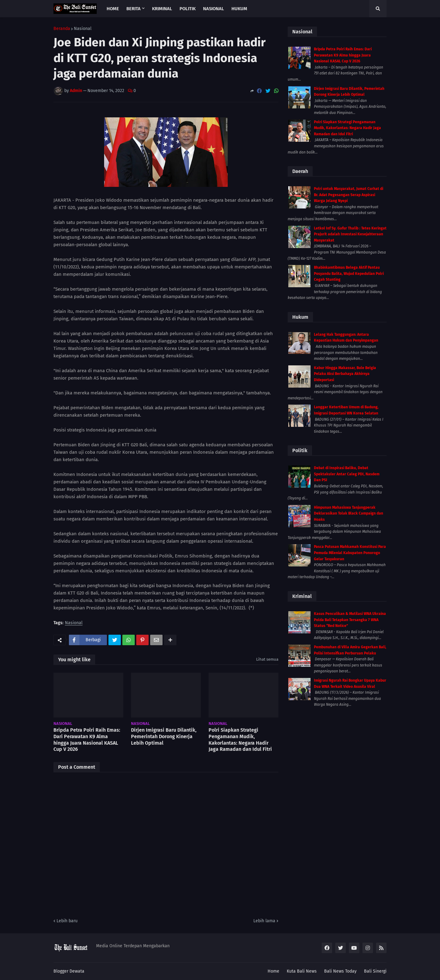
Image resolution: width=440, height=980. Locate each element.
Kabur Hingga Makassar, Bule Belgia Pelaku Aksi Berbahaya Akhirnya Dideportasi (345, 374)
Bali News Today (340, 971)
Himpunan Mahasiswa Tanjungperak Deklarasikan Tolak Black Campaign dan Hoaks (349, 513)
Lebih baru (67, 921)
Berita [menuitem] (133, 9)
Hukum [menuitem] (239, 9)
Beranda (62, 29)
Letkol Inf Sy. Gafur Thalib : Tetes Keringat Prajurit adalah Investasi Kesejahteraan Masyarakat (350, 234)
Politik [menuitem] (188, 9)
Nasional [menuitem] (214, 9)
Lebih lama (264, 921)
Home (273, 971)
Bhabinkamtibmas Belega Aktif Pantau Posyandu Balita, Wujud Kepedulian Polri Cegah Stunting (349, 273)
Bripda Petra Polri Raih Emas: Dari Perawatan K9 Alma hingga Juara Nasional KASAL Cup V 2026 (87, 740)
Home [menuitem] (113, 9)
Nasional (83, 29)
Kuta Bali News (302, 971)
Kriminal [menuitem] (162, 9)
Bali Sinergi (375, 971)
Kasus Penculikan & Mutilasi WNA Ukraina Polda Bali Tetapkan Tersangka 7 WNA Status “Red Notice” (350, 620)
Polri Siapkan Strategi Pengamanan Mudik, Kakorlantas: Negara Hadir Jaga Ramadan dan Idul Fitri (240, 740)
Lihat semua (267, 659)
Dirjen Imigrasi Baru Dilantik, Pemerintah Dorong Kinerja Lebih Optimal (164, 736)
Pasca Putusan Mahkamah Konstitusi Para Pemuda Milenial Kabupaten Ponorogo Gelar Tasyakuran (350, 553)
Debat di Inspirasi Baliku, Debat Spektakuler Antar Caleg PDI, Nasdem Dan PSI (347, 474)
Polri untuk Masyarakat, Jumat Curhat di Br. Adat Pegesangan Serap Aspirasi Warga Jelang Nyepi (349, 195)
